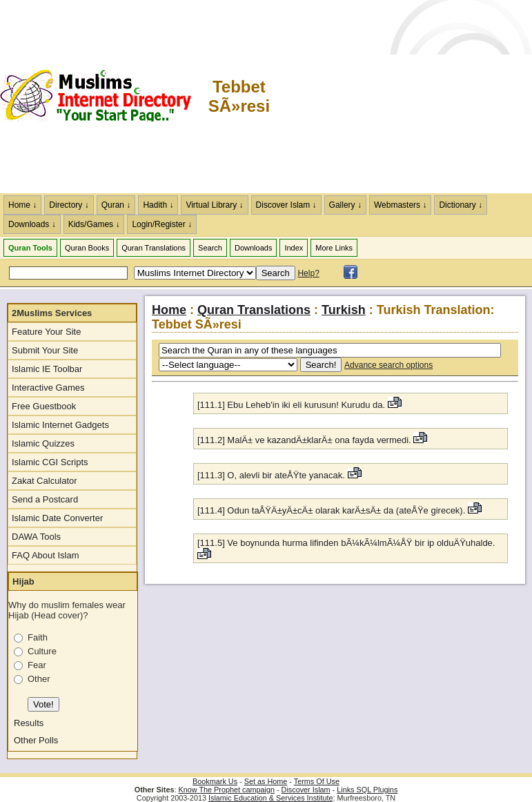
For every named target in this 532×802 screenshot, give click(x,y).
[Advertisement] (402, 97)
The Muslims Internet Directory (104, 97)
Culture (42, 651)
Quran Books (87, 248)
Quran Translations (154, 248)
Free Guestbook (44, 406)
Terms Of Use (317, 781)
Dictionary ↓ (461, 205)
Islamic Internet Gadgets (60, 425)
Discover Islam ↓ (286, 205)
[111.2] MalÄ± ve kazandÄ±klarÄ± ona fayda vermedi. (305, 440)
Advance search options (388, 365)
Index (294, 248)
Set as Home (266, 781)
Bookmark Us (215, 781)
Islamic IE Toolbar (47, 369)
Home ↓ (22, 205)
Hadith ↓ (158, 205)
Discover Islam (306, 790)
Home (169, 310)
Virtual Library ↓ (214, 205)
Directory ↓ (69, 205)
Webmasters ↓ (400, 205)
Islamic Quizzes (43, 443)
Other (39, 679)
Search (210, 248)
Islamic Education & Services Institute (271, 798)
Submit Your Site (45, 350)
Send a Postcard (45, 499)
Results (29, 723)
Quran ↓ (116, 205)
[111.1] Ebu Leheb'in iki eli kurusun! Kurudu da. (293, 405)
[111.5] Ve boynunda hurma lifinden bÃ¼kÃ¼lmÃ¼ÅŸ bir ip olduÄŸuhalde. (346, 543)
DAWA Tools (36, 537)
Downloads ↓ (32, 224)
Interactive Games (48, 388)
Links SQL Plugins (367, 790)
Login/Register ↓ (162, 224)
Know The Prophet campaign (227, 790)
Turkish (344, 310)
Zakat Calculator (45, 481)
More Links (334, 248)
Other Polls (36, 740)
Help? (308, 273)
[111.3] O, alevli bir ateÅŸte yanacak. (273, 475)
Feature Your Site (46, 332)
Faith (38, 637)
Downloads (253, 248)
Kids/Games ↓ (94, 224)
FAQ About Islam (46, 555)
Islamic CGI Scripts (50, 462)
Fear (37, 665)
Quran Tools (30, 248)
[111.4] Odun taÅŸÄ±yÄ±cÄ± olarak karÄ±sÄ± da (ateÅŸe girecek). (333, 510)
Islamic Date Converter (57, 518)
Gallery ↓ (345, 205)
